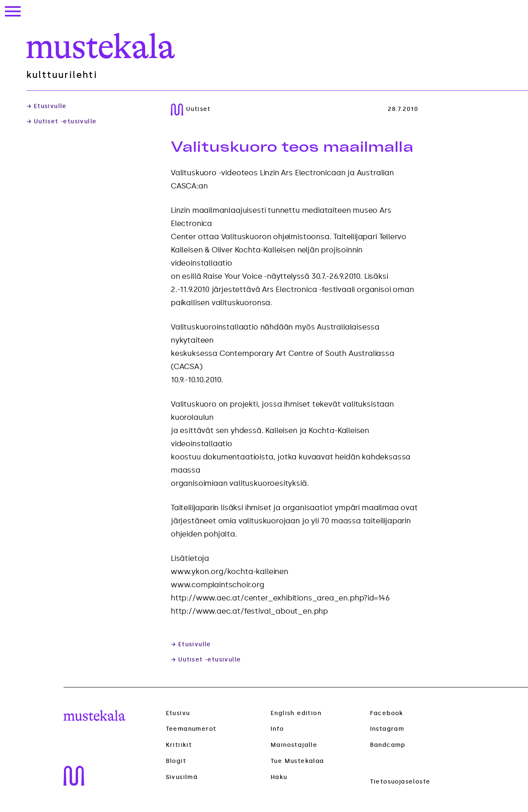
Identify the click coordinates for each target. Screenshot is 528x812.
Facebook (387, 713)
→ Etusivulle (47, 106)
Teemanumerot (191, 729)
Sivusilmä (182, 777)
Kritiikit (179, 745)
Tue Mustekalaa (297, 761)
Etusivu (178, 713)
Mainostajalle (294, 745)
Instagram (387, 729)
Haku (279, 777)
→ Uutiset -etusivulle (61, 122)
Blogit (176, 761)
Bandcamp (388, 745)
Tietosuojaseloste (400, 782)
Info (277, 729)
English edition (296, 713)
